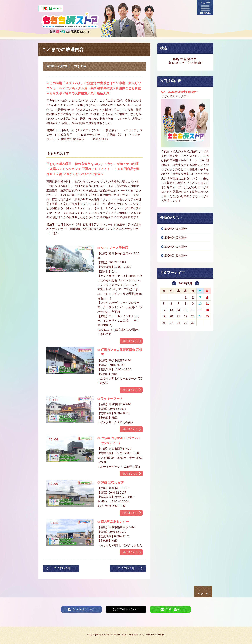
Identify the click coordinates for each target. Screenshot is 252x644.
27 (171, 323)
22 (186, 316)
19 (164, 316)
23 (193, 316)
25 (207, 316)
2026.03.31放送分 (176, 256)
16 (193, 310)
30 (193, 323)
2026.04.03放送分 (176, 229)
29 (186, 323)
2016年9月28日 (127, 568)
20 (171, 316)
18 (207, 310)
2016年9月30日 (62, 568)
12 (164, 310)
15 (186, 310)
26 (164, 323)
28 (178, 323)
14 (178, 310)
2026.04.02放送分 (176, 238)
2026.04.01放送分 (176, 247)
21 (178, 316)
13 (171, 310)
